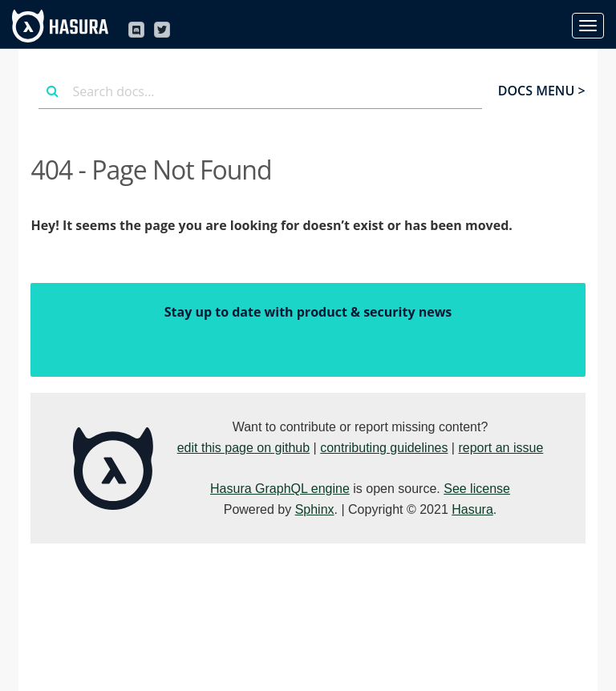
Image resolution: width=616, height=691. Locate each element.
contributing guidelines (384, 448)
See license (477, 489)
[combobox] (260, 91)
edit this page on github (243, 448)
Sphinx (315, 509)
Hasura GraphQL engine (280, 489)
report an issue (500, 448)
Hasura (472, 509)
